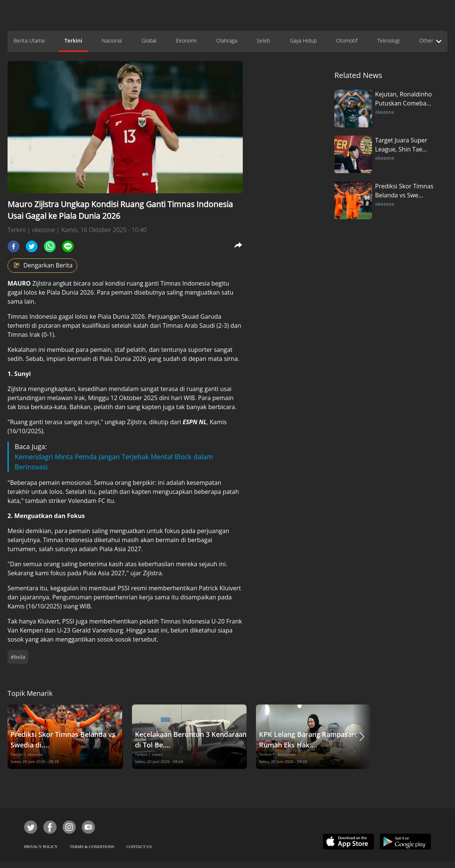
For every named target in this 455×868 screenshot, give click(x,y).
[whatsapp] (50, 246)
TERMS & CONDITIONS (92, 847)
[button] (362, 737)
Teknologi (388, 40)
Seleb (263, 40)
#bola (18, 657)
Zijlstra (29, 283)
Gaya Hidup (303, 40)
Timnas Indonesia (185, 283)
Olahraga (227, 40)
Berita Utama (29, 40)
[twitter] (32, 246)
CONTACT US (139, 847)
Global (149, 40)
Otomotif (347, 40)
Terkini (73, 40)
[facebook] (14, 246)
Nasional (112, 40)
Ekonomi (186, 40)
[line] (68, 246)
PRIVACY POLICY (41, 847)
